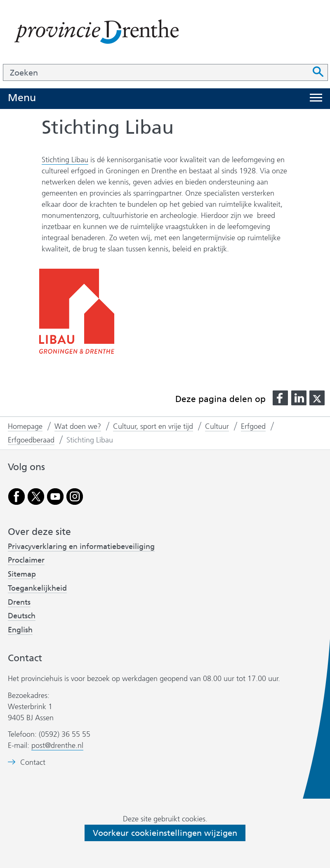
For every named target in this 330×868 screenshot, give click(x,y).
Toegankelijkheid (37, 588)
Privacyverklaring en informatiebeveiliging (81, 546)
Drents (19, 602)
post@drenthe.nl (57, 745)
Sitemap (22, 574)
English (20, 630)
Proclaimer (26, 560)
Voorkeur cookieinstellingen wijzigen (165, 833)
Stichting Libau (65, 160)
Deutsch (22, 616)
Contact (33, 763)
